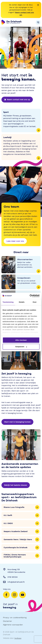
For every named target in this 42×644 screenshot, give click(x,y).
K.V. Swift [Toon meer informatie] (21, 515)
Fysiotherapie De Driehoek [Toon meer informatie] (21, 548)
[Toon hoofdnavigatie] (38, 22)
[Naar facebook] (6, 595)
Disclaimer (7, 621)
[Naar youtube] (23, 595)
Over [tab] (35, 302)
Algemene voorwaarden (13, 625)
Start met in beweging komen (17, 422)
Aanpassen (21, 347)
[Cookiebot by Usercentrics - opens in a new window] (30, 296)
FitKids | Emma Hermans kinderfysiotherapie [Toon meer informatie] (21, 556)
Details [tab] (22, 302)
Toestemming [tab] (8, 302)
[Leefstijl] (21, 147)
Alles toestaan (21, 340)
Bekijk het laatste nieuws (16, 485)
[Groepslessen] (21, 282)
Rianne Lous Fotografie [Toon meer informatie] (21, 507)
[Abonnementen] (21, 265)
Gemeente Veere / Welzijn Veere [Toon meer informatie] (21, 540)
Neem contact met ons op (17, 100)
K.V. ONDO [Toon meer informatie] (21, 523)
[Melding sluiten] (38, 5)
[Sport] (21, 120)
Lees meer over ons (15, 241)
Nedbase (18, 638)
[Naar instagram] (14, 595)
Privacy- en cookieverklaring (15, 618)
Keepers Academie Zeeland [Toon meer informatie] (21, 531)
